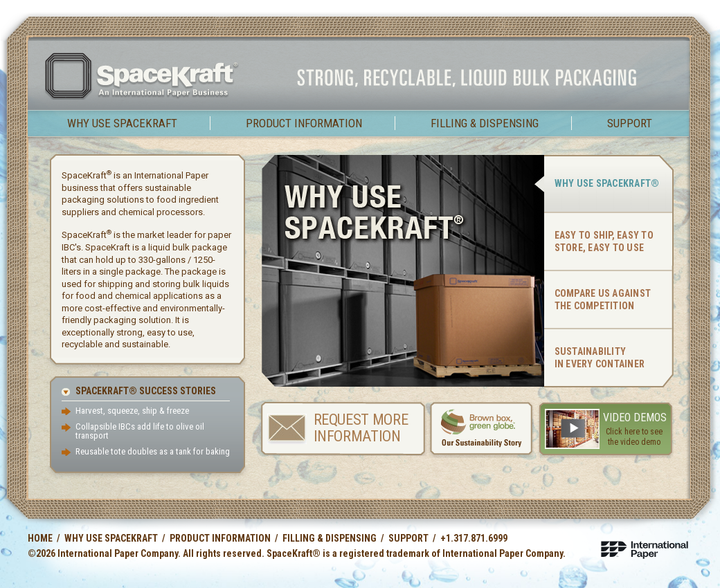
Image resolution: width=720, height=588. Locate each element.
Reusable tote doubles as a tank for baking (153, 451)
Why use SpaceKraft (122, 123)
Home (40, 538)
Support (630, 123)
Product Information (304, 123)
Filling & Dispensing (485, 123)
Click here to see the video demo (634, 437)
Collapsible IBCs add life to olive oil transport (140, 431)
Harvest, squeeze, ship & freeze (132, 411)
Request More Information (361, 428)
